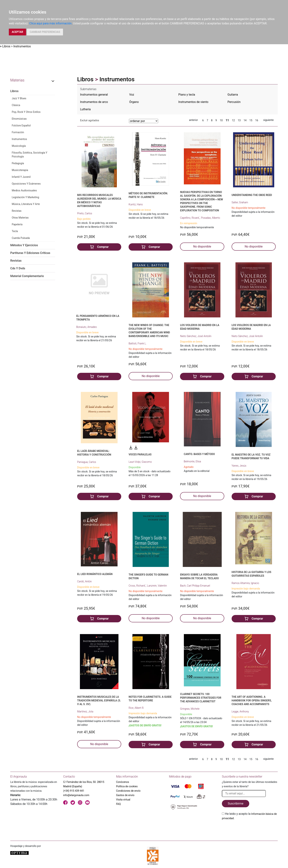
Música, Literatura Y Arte (26, 204)
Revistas (17, 211)
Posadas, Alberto (210, 218)
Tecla (15, 231)
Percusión (234, 102)
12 (233, 120)
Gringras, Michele (190, 709)
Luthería (85, 109)
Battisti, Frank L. (137, 343)
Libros (6, 46)
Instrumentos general (94, 95)
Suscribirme (236, 804)
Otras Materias (20, 218)
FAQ (118, 804)
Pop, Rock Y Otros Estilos (26, 112)
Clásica (16, 105)
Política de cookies (127, 786)
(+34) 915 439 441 (74, 791)
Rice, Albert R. (136, 708)
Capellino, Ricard (190, 218)
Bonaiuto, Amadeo (87, 327)
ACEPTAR (17, 32)
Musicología (19, 146)
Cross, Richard (137, 586)
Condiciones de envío (128, 791)
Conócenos (123, 782)
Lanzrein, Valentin (157, 586)
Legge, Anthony (240, 711)
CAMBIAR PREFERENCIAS (45, 32)
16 (257, 120)
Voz (132, 95)
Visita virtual (123, 800)
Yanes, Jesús (239, 466)
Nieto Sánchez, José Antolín (196, 336)
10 (221, 120)
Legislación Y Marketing (25, 197)
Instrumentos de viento (193, 102)
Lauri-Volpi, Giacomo (140, 462)
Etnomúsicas (19, 119)
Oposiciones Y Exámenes (26, 184)
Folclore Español (21, 125)
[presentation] (250, 829)
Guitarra (233, 95)
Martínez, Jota (85, 711)
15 (251, 120)
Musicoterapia (20, 170)
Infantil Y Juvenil (21, 177)
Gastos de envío (125, 795)
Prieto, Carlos (85, 213)
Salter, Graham (240, 202)
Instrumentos (22, 46)
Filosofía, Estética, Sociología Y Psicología (29, 155)
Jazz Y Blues (19, 98)
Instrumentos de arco (94, 102)
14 (245, 120)
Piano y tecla (187, 95)
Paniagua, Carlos (87, 462)
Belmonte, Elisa (192, 461)
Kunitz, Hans (136, 204)
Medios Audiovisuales (24, 190)
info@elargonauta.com (76, 795)
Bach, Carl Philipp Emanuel (195, 586)
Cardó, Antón (84, 581)
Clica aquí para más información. (51, 23)
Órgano (134, 102)
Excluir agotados (90, 120)
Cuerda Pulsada (21, 238)
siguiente (268, 120)
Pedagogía (18, 163)
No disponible (202, 246)
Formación (18, 132)
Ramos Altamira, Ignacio (245, 583)
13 (239, 120)
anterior (193, 120)
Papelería (17, 224)
